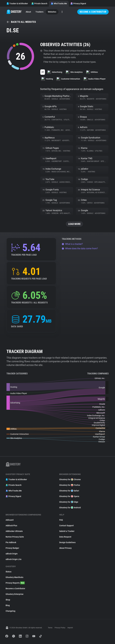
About (28, 12)
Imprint (70, 628)
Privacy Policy (60, 628)
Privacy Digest (78, 4)
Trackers (39, 12)
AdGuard (10, 520)
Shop (8, 600)
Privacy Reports (15, 583)
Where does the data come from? (80, 249)
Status (8, 572)
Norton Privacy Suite (15, 537)
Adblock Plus (11, 526)
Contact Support (66, 526)
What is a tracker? (72, 244)
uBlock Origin (12, 554)
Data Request (65, 537)
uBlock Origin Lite (14, 559)
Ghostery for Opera (69, 496)
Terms (50, 628)
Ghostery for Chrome (70, 479)
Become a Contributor (93, 12)
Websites (52, 12)
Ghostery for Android (70, 508)
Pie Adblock (11, 542)
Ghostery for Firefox (70, 485)
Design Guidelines (67, 542)
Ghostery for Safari (69, 491)
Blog (8, 605)
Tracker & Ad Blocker (17, 4)
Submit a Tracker (67, 531)
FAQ (61, 520)
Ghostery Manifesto (14, 577)
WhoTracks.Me (59, 4)
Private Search (39, 4)
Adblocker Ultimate (14, 531)
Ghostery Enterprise (15, 594)
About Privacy (65, 548)
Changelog (10, 611)
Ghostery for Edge (69, 502)
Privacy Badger (12, 548)
